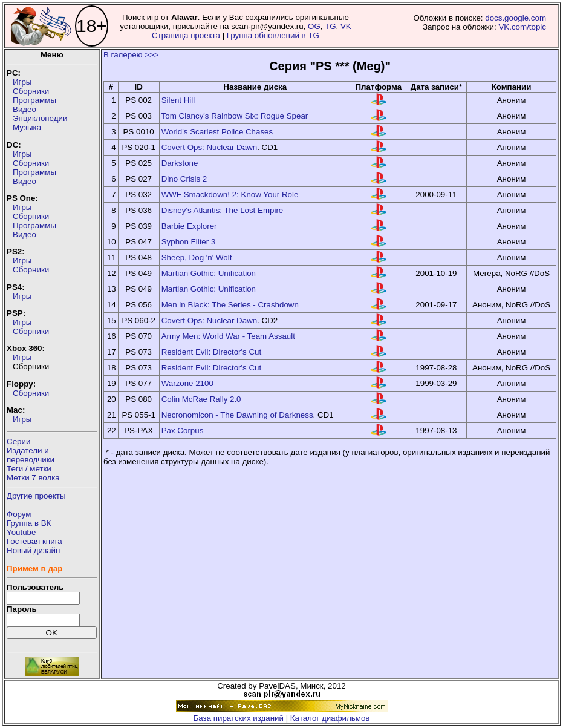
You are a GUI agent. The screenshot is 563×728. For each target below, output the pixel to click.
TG (330, 26)
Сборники (31, 91)
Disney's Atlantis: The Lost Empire (223, 210)
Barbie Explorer (189, 226)
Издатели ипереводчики (31, 455)
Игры (22, 82)
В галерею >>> (131, 55)
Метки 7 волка (33, 478)
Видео (24, 109)
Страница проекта (186, 35)
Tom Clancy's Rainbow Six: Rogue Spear (235, 116)
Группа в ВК (29, 523)
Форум (19, 514)
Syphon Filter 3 (189, 242)
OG (314, 26)
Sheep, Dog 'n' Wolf (197, 257)
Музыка (27, 127)
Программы (34, 100)
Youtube (21, 532)
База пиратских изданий (239, 718)
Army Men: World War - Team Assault (228, 336)
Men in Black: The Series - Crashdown (230, 305)
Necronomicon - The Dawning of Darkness (237, 415)
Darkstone (180, 163)
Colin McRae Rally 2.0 (201, 399)
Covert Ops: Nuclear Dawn (210, 147)
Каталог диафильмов (330, 718)
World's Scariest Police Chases (217, 132)
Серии (18, 441)
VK (346, 26)
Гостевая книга (34, 541)
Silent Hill (178, 100)
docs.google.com (516, 18)
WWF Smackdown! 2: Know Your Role (230, 195)
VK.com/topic (522, 27)
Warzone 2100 (187, 383)
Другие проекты (36, 496)
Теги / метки (29, 469)
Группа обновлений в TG (273, 35)
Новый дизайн (33, 550)
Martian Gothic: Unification (209, 273)
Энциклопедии (40, 118)
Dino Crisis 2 (184, 179)
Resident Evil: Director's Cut (212, 352)
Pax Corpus (183, 431)
